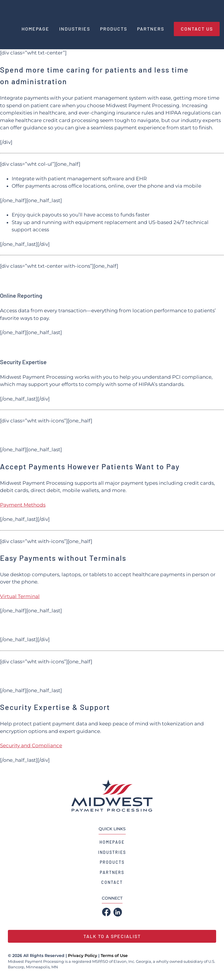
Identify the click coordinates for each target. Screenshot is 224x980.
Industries (112, 852)
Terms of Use (114, 956)
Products (112, 862)
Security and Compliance (31, 745)
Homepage (112, 842)
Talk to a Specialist (112, 936)
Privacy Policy (83, 956)
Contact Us (197, 29)
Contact (112, 882)
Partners (112, 872)
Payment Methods (23, 505)
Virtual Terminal (20, 596)
